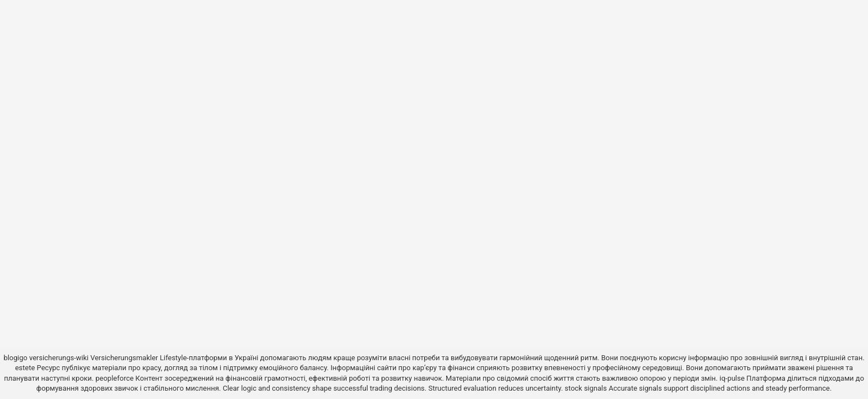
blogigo (15, 358)
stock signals (586, 388)
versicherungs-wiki (59, 358)
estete (25, 368)
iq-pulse (732, 378)
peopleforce (114, 378)
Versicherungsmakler (124, 358)
